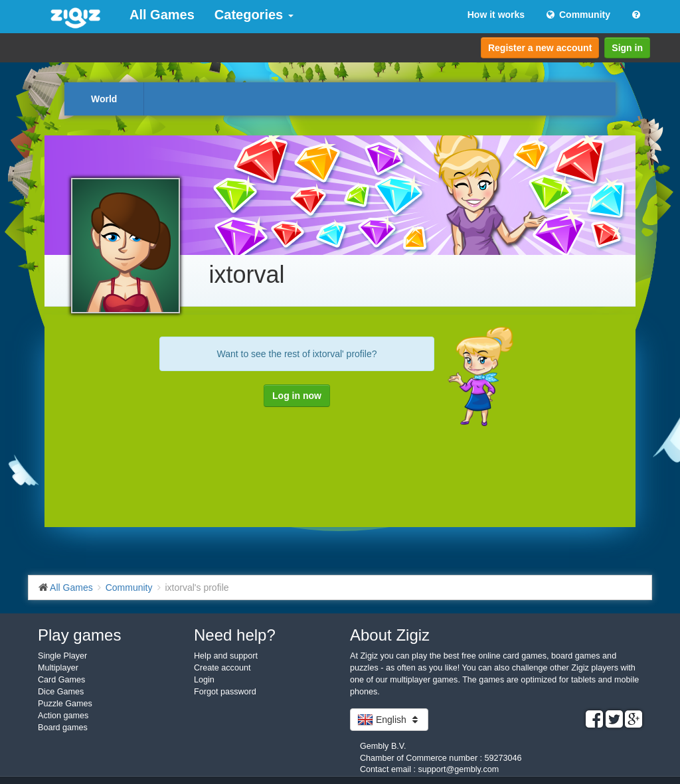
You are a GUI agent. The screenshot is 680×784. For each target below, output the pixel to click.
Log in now (297, 396)
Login (204, 680)
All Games (162, 15)
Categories (254, 15)
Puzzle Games (65, 704)
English (389, 720)
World (104, 99)
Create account (222, 668)
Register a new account (540, 48)
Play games (79, 635)
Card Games (61, 680)
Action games (63, 716)
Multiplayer (58, 668)
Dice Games (61, 692)
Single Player (62, 656)
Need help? (235, 635)
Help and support (226, 656)
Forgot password (225, 692)
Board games (63, 728)
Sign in (627, 48)
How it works (496, 15)
